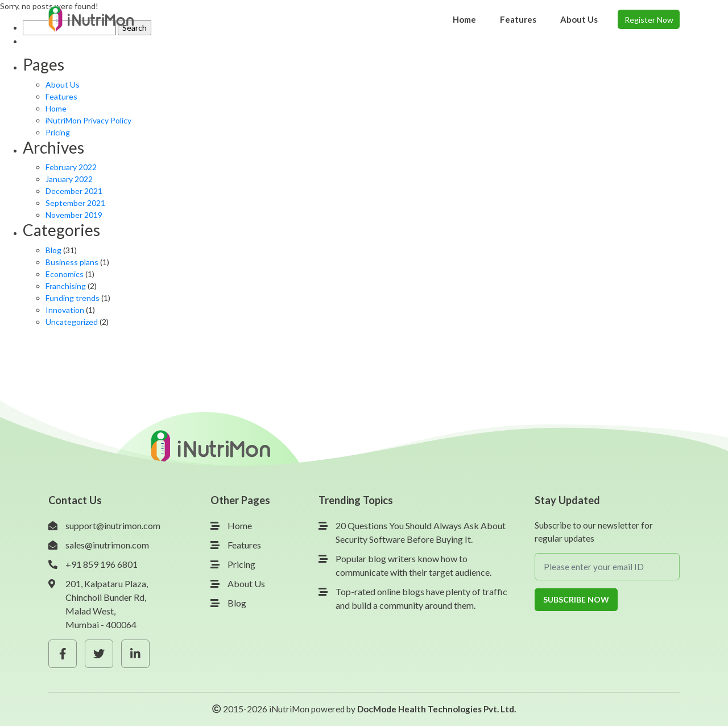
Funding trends (73, 298)
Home (56, 108)
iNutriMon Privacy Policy (88, 120)
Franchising (66, 286)
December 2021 (74, 191)
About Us (63, 84)
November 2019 (74, 215)
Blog (53, 250)
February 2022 (71, 167)
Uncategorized (72, 322)
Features (61, 96)
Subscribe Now (576, 599)
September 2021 (75, 203)
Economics (65, 274)
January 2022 (69, 179)
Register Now (649, 20)
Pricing (58, 132)
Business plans (72, 262)
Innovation (65, 310)
